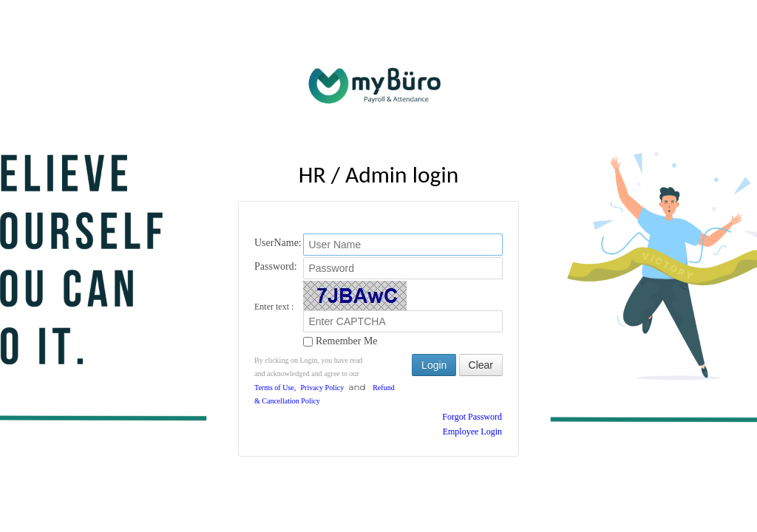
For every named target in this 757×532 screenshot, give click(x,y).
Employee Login (472, 432)
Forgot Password (472, 417)
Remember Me (340, 340)
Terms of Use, (275, 388)
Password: (276, 266)
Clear (481, 365)
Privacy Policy (323, 388)
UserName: (278, 243)
